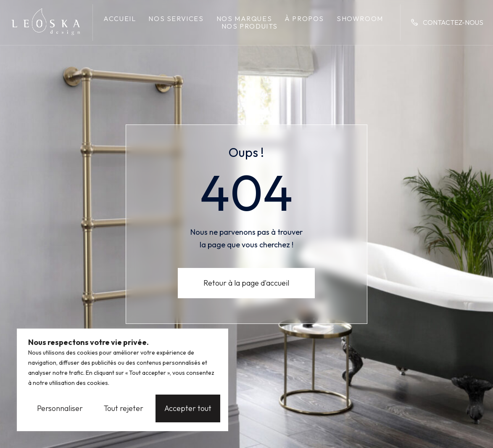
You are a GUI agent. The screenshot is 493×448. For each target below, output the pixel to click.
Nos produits (250, 26)
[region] (123, 380)
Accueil (120, 19)
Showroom (360, 19)
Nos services (176, 19)
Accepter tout (188, 408)
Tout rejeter (124, 408)
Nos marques (244, 19)
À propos (304, 19)
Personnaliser (60, 408)
